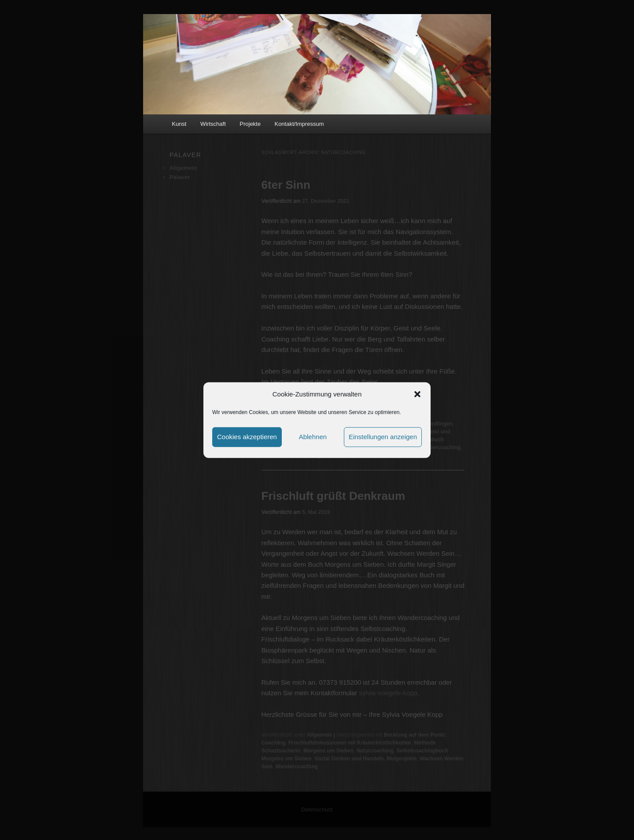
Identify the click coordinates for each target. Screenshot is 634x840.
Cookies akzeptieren (247, 437)
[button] (417, 394)
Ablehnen (313, 437)
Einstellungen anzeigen (383, 437)
